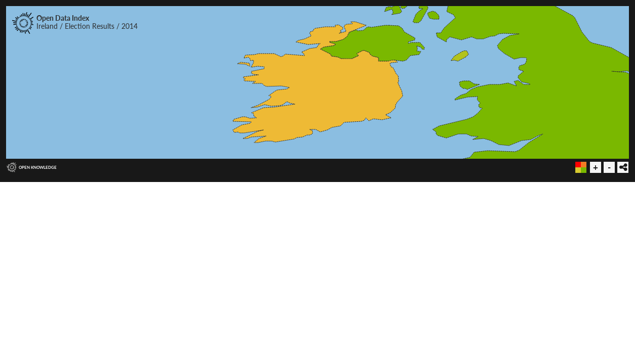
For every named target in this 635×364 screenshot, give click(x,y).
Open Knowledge (38, 167)
